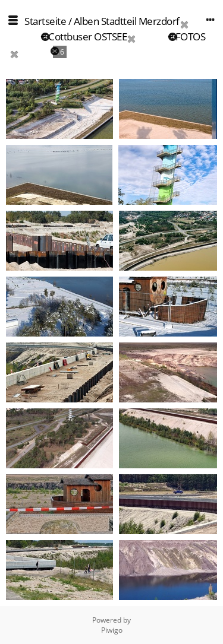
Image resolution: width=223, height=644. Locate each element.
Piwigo (112, 630)
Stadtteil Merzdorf (140, 21)
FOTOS (191, 37)
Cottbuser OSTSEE (87, 37)
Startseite (45, 21)
